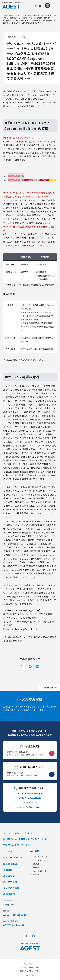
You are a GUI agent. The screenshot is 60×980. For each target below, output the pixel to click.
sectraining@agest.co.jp (25, 629)
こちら (22, 360)
